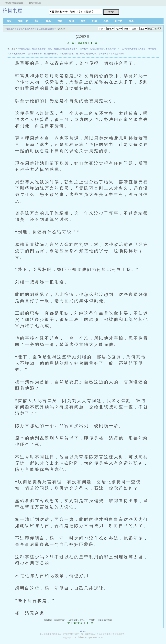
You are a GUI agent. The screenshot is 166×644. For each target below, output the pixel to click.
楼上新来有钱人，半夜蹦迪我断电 (59, 54)
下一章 (94, 43)
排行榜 (119, 21)
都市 (60, 21)
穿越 (71, 21)
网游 (83, 21)
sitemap (83, 631)
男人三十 (80, 54)
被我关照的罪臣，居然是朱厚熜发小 (40, 29)
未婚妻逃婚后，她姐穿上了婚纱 (32, 49)
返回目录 (82, 43)
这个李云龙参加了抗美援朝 (134, 49)
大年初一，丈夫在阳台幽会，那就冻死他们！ (100, 49)
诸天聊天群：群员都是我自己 (111, 54)
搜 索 (111, 12)
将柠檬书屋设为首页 (14, 3)
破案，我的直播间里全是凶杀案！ (63, 49)
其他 (106, 21)
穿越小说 (19, 29)
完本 (131, 21)
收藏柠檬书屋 (35, 3)
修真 (48, 21)
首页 (9, 21)
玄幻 (37, 21)
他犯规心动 (91, 54)
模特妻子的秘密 (35, 54)
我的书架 (23, 21)
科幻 (94, 21)
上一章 (70, 43)
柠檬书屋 (12, 11)
